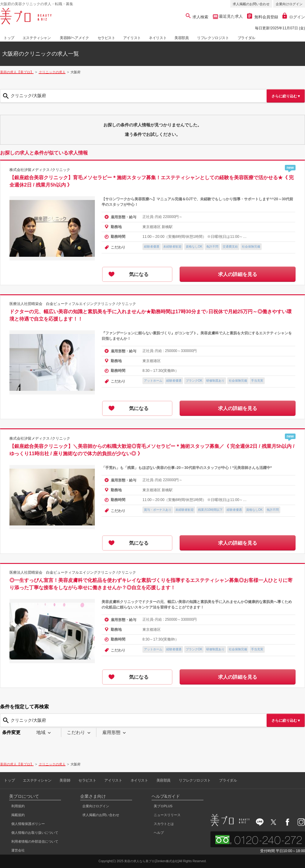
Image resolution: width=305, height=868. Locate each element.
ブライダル (246, 38)
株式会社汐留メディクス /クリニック (40, 170)
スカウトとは (164, 824)
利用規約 (18, 806)
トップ (9, 38)
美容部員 (181, 38)
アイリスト (132, 38)
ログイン (294, 17)
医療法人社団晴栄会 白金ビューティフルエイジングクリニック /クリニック (73, 304)
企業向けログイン (289, 4)
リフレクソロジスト (213, 38)
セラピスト (106, 38)
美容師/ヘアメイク (74, 38)
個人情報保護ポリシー (28, 824)
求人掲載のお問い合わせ (251, 4)
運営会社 (18, 850)
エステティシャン (37, 38)
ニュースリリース (167, 815)
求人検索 (197, 17)
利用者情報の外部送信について (35, 841)
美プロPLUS (163, 806)
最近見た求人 (231, 16)
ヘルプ (159, 833)
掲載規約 (18, 815)
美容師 (65, 780)
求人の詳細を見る (238, 274)
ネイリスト (158, 38)
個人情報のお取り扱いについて (35, 833)
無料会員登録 (263, 17)
